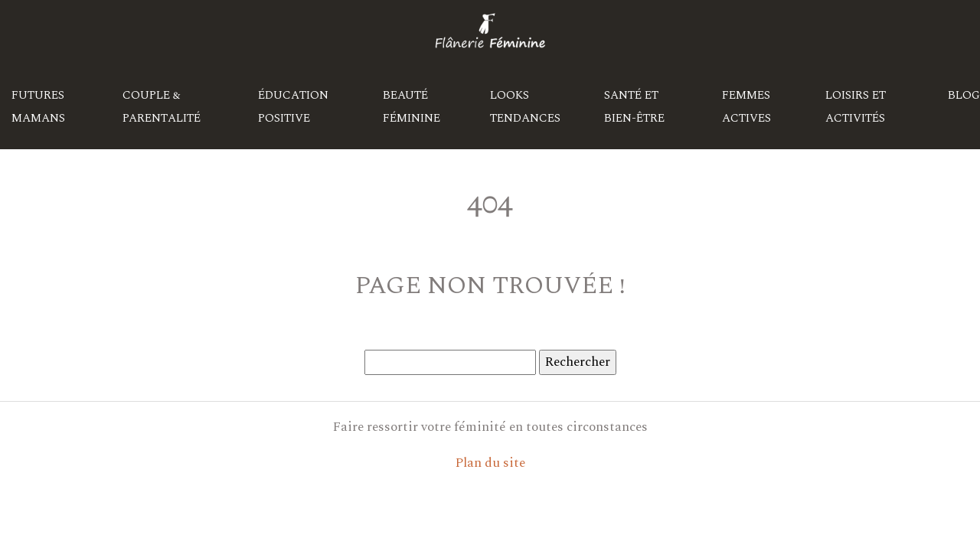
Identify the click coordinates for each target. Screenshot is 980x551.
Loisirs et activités (856, 107)
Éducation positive (293, 107)
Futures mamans (38, 107)
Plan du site (490, 463)
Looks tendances (525, 107)
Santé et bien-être (634, 107)
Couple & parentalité (162, 107)
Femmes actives (746, 107)
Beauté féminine (412, 107)
